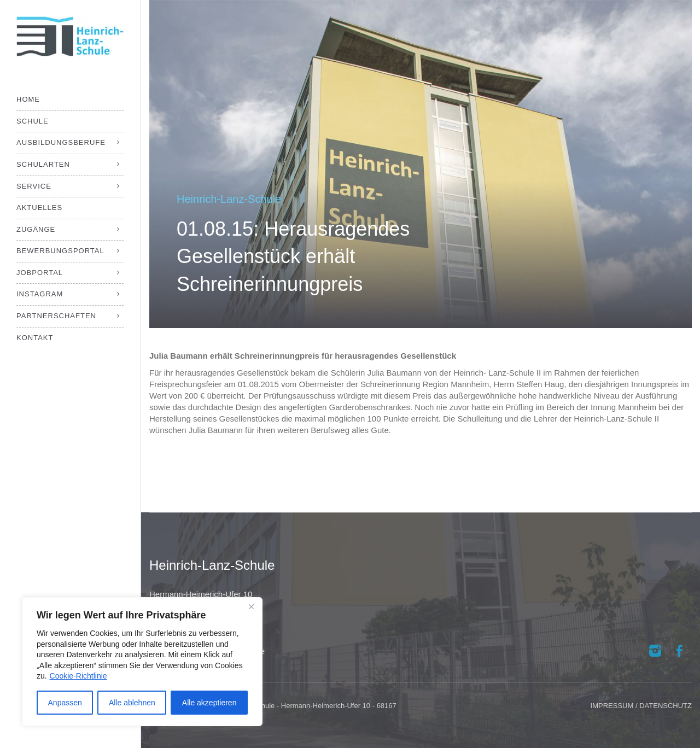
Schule (33, 121)
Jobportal (40, 273)
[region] (142, 662)
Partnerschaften (56, 316)
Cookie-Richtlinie (78, 676)
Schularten (43, 164)
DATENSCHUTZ (666, 706)
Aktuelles (39, 208)
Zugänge (36, 229)
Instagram (40, 294)
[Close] (251, 606)
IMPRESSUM (612, 706)
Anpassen (65, 703)
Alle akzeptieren (209, 703)
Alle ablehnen (132, 703)
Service (34, 186)
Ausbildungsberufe (61, 142)
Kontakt (35, 338)
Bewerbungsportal (60, 251)
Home (28, 99)
